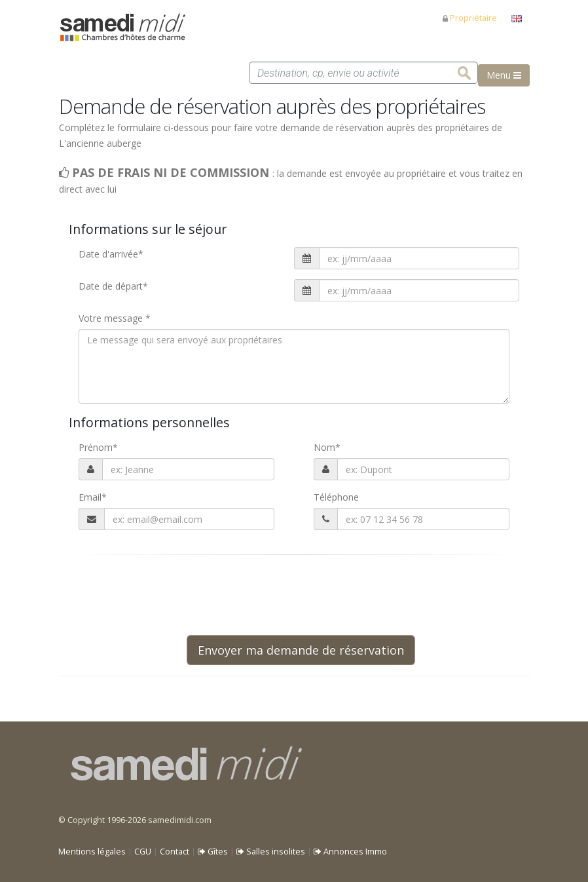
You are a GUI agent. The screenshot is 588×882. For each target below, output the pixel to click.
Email (93, 497)
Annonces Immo (350, 852)
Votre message (115, 318)
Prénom (98, 447)
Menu (504, 75)
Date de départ (113, 286)
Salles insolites (271, 852)
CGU (143, 852)
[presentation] (286, 595)
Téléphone (336, 497)
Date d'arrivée (111, 254)
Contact (175, 852)
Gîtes (213, 852)
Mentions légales (92, 852)
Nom (327, 447)
